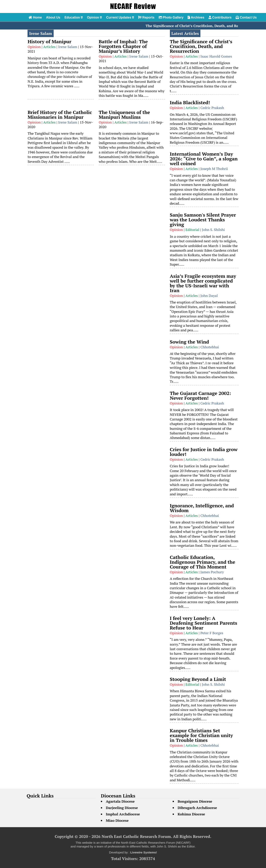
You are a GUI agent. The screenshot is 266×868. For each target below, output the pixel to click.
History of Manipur (49, 41)
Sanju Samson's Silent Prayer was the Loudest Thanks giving (203, 220)
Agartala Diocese (120, 801)
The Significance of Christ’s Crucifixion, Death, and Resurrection (204, 26)
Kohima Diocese (191, 814)
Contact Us (246, 17)
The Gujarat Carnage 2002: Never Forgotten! (200, 396)
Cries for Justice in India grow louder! (204, 452)
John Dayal (209, 296)
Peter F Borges (212, 633)
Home (35, 17)
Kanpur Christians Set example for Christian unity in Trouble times (201, 735)
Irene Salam (68, 47)
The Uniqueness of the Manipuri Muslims (124, 115)
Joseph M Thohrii (214, 169)
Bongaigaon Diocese (195, 801)
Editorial (192, 230)
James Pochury (212, 572)
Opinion (94, 17)
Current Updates (120, 17)
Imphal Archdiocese (123, 814)
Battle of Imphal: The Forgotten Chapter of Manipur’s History (123, 46)
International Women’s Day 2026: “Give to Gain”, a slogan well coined (204, 159)
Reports (146, 17)
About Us (53, 17)
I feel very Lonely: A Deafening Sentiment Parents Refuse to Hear (204, 623)
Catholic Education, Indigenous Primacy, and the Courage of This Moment (203, 562)
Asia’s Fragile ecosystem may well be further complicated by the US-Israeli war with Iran (203, 283)
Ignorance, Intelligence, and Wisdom (202, 508)
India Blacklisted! (190, 102)
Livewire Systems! (144, 852)
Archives (196, 17)
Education (74, 17)
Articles (49, 47)
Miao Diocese (117, 820)
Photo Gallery (171, 17)
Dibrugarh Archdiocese (197, 808)
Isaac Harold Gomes (216, 56)
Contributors (220, 17)
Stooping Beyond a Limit (198, 679)
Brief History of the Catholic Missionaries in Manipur (60, 115)
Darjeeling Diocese (122, 808)
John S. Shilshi (213, 230)
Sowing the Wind (190, 342)
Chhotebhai (210, 347)
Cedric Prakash (212, 108)
